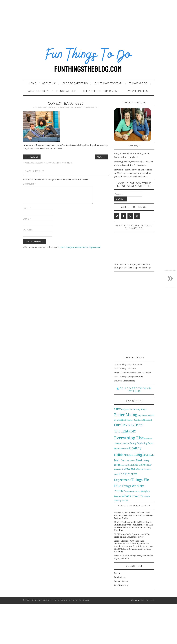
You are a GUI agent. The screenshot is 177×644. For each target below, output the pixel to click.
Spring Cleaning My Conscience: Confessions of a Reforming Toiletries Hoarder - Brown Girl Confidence (132, 544)
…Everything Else (137, 91)
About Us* (49, 83)
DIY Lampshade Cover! (134, 537)
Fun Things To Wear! (108, 83)
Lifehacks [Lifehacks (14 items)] (150, 455)
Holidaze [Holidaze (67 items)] (120, 455)
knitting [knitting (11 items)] (130, 455)
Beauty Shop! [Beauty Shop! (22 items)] (140, 409)
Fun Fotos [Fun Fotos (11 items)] (125, 443)
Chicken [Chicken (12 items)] (130, 420)
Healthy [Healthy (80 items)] (135, 448)
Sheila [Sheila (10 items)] (130, 465)
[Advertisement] (89, 20)
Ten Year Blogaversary (125, 381)
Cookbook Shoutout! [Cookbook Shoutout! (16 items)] (143, 420)
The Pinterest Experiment (101, 91)
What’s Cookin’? (39, 91)
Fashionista (137, 600)
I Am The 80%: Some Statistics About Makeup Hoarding (134, 527)
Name (27, 208)
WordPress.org (121, 585)
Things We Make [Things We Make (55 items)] (133, 486)
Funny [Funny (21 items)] (133, 443)
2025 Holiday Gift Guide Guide (128, 365)
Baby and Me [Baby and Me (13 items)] (127, 410)
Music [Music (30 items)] (139, 460)
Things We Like (66, 91)
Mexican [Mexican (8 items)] (133, 461)
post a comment (65, 163)
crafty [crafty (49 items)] (130, 425)
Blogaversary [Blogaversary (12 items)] (143, 415)
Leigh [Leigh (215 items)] (140, 454)
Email (27, 219)
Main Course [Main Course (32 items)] (122, 460)
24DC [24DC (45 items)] (117, 409)
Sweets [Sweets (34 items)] (141, 469)
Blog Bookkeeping (75, 83)
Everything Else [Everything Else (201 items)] (129, 438)
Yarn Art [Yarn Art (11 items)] (125, 500)
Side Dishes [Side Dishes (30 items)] (140, 465)
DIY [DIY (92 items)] (133, 431)
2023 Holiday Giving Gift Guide (128, 377)
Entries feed (120, 577)
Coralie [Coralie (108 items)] (120, 425)
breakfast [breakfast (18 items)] (121, 420)
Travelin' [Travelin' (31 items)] (119, 491)
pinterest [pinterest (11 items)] (124, 465)
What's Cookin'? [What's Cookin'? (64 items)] (132, 496)
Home (32, 83)
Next (101, 157)
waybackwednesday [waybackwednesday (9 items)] (133, 491)
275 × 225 (63, 107)
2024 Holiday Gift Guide (125, 369)
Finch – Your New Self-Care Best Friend (133, 373)
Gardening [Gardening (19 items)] (142, 443)
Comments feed (121, 581)
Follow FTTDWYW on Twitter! (134, 390)
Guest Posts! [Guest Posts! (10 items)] (124, 449)
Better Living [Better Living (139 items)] (126, 415)
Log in (117, 573)
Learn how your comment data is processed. (80, 247)
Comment (29, 184)
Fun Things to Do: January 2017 (84, 107)
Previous (32, 157)
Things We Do (138, 83)
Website (28, 230)
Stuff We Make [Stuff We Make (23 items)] (129, 469)
